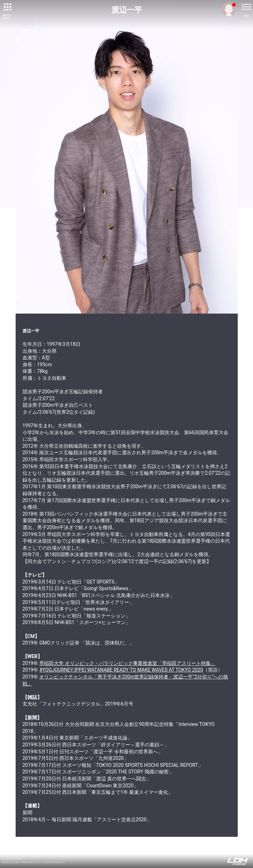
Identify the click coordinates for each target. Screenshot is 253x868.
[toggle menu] (246, 7)
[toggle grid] (7, 7)
